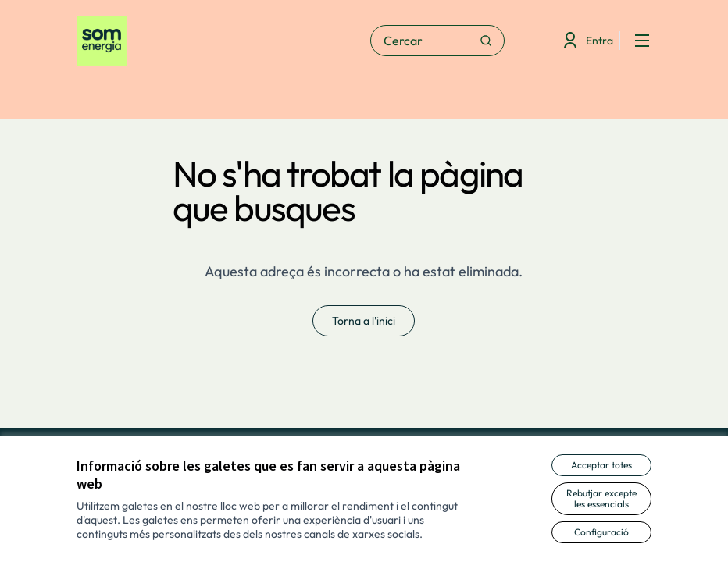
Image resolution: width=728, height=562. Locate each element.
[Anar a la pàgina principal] (180, 41)
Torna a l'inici (364, 321)
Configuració (601, 532)
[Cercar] (437, 41)
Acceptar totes (601, 465)
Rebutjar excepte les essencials (601, 498)
